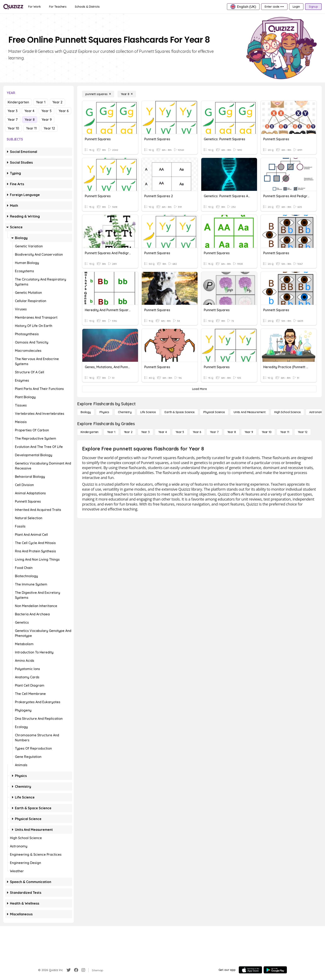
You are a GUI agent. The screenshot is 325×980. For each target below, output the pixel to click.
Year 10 (13, 128)
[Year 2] (128, 432)
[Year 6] (197, 432)
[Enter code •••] (274, 7)
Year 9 (47, 120)
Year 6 (64, 111)
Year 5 (47, 111)
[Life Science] (148, 412)
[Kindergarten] (90, 432)
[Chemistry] (125, 412)
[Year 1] (111, 432)
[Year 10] (267, 432)
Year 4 (29, 111)
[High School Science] (287, 412)
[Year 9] (249, 432)
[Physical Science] (214, 412)
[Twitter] (69, 970)
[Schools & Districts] (87, 7)
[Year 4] (163, 432)
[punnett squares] (98, 94)
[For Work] (35, 7)
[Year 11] (285, 432)
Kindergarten (18, 102)
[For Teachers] (58, 7)
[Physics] (104, 412)
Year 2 (57, 102)
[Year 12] (303, 432)
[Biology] (86, 412)
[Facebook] (76, 970)
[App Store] (250, 970)
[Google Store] (275, 970)
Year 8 (30, 120)
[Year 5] (180, 432)
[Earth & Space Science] (180, 412)
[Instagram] (83, 970)
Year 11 (31, 128)
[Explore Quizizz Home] (13, 7)
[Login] (296, 7)
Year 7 (13, 120)
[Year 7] (214, 432)
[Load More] (199, 389)
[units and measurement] (250, 412)
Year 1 (41, 102)
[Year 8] (127, 94)
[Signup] (313, 7)
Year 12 (49, 128)
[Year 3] (145, 432)
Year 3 (13, 111)
